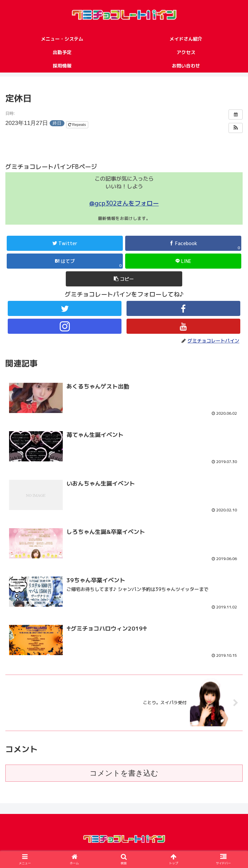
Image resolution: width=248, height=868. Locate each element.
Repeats (78, 125)
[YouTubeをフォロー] (183, 326)
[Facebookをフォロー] (183, 308)
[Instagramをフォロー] (65, 326)
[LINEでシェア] (183, 261)
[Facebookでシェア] (183, 243)
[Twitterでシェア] (65, 243)
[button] (236, 128)
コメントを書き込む (124, 776)
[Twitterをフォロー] (65, 308)
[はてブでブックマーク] (65, 261)
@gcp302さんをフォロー (124, 203)
